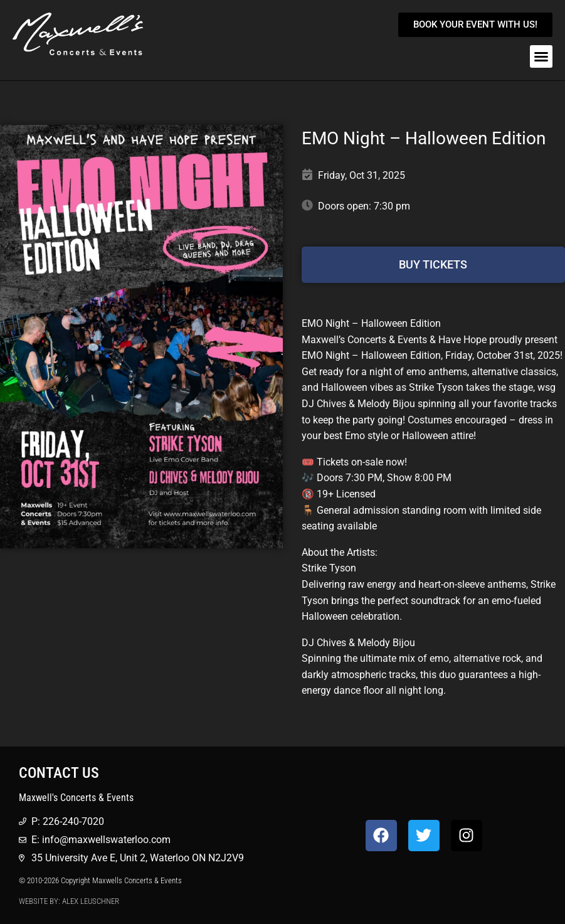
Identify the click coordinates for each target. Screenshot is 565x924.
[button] (541, 56)
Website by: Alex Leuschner (69, 901)
